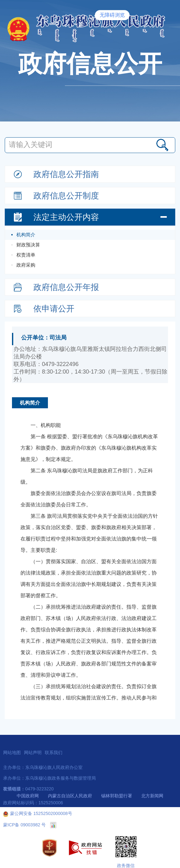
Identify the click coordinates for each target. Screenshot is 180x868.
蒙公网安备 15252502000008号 (38, 813)
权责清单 (26, 255)
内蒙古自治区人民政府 (70, 796)
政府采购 (26, 265)
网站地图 (12, 753)
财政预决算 (28, 245)
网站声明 (33, 753)
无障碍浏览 (112, 15)
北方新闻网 (152, 796)
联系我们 (54, 753)
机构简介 (26, 235)
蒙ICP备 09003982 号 (24, 825)
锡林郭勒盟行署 (117, 796)
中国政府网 (28, 796)
